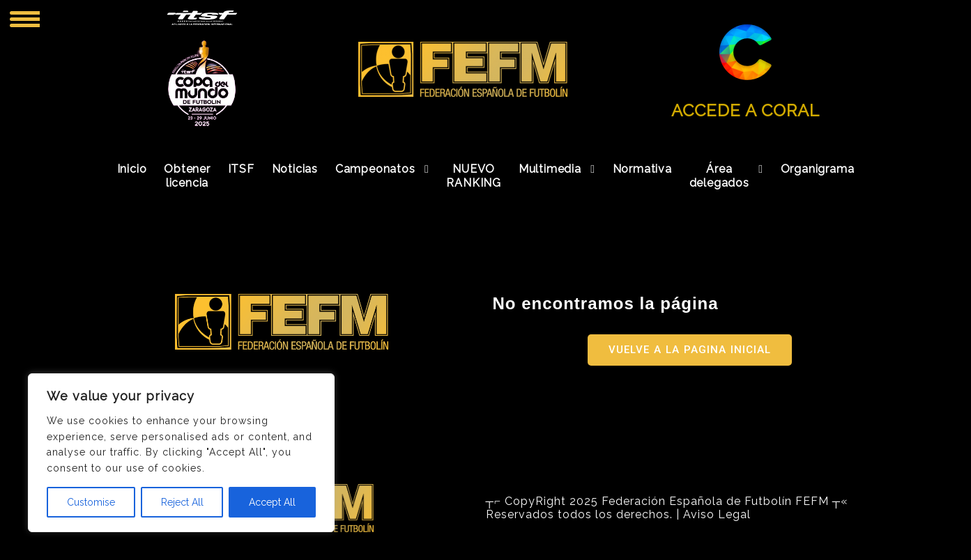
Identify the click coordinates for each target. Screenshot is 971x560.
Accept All (272, 502)
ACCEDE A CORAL (746, 110)
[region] (181, 453)
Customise (91, 502)
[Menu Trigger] (25, 19)
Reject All (182, 502)
